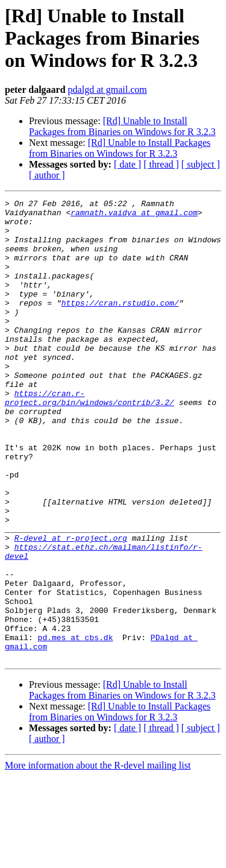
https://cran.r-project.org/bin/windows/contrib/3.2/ (89, 438)
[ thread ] (161, 164)
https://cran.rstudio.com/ (120, 324)
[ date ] (127, 164)
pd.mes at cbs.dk (76, 726)
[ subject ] (201, 164)
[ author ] (47, 175)
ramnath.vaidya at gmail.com (134, 216)
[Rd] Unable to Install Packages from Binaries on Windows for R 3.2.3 (122, 126)
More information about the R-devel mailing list (98, 857)
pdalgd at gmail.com (108, 90)
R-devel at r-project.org (71, 606)
